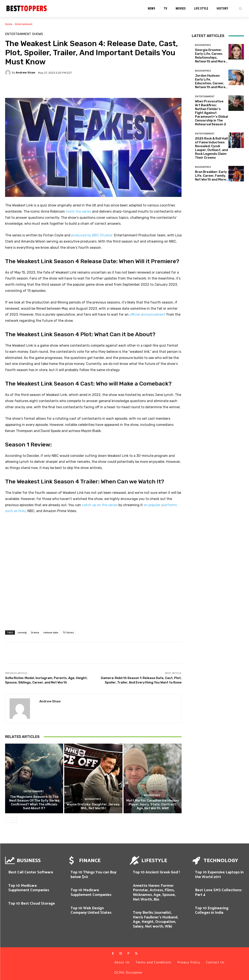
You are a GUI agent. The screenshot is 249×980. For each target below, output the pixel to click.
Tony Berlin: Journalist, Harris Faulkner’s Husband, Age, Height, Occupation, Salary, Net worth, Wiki (156, 920)
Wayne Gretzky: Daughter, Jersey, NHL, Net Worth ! (93, 806)
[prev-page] (8, 820)
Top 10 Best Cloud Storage (32, 904)
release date (51, 632)
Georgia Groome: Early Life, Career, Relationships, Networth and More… (211, 56)
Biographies (93, 799)
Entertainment (24, 24)
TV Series (68, 632)
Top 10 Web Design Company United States (91, 911)
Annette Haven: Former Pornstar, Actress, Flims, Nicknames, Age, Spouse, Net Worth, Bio (154, 893)
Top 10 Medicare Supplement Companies (29, 888)
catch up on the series (100, 505)
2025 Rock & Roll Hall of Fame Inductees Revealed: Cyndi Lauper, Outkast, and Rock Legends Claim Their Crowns (211, 148)
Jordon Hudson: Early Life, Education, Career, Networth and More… (211, 81)
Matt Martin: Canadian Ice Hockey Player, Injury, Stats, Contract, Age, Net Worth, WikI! (153, 804)
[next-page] (15, 820)
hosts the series (78, 211)
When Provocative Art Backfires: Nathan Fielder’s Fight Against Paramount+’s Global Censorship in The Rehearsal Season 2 (211, 113)
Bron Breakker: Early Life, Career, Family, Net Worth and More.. (211, 176)
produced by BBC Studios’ (92, 235)
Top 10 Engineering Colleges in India (212, 911)
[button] (240, 8)
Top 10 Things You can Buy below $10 (94, 875)
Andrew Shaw (26, 73)
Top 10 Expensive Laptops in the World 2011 (219, 875)
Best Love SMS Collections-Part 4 (219, 892)
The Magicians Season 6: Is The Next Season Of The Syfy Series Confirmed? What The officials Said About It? (34, 802)
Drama (35, 632)
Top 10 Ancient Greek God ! (156, 872)
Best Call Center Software (31, 872)
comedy (22, 632)
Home (9, 24)
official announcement (147, 314)
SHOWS (38, 34)
